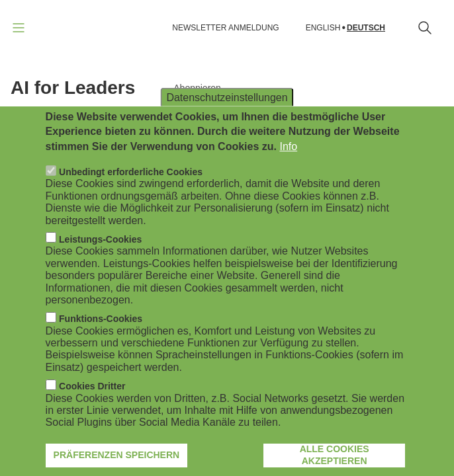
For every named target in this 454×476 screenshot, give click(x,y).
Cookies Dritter (92, 409)
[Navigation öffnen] (19, 28)
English (323, 28)
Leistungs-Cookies (100, 262)
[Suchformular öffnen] (425, 28)
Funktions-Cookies (101, 342)
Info (288, 169)
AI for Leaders (73, 88)
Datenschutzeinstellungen (227, 120)
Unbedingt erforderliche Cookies (131, 195)
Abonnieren (197, 88)
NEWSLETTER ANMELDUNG (225, 28)
